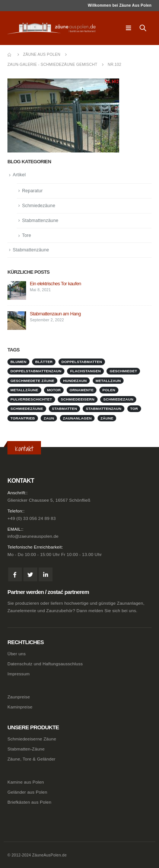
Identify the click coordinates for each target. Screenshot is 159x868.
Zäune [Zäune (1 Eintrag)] (107, 418)
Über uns (17, 654)
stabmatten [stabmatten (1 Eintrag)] (64, 409)
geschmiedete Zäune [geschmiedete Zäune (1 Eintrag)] (32, 381)
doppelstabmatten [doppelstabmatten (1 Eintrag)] (82, 362)
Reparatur (32, 191)
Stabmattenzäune (40, 221)
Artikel (19, 175)
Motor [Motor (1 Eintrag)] (54, 390)
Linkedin (46, 574)
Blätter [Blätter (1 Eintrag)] (44, 362)
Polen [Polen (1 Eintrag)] (109, 390)
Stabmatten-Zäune (26, 749)
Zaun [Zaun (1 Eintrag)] (49, 418)
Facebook (15, 574)
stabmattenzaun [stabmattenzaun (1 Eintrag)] (104, 409)
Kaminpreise (20, 707)
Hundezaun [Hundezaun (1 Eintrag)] (75, 381)
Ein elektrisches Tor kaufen (55, 284)
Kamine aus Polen (26, 782)
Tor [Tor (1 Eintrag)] (134, 409)
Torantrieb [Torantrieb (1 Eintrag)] (23, 418)
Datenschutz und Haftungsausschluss (45, 664)
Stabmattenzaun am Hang (55, 314)
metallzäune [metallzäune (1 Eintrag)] (24, 390)
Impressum (19, 674)
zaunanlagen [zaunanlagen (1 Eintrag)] (77, 418)
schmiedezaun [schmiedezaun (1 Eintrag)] (118, 399)
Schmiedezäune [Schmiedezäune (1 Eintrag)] (27, 409)
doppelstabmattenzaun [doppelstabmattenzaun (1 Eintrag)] (36, 371)
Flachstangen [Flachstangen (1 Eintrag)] (85, 371)
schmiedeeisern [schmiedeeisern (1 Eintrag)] (78, 399)
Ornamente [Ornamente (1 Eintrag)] (82, 390)
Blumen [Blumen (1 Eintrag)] (18, 362)
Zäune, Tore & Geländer (31, 759)
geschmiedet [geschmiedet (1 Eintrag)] (123, 371)
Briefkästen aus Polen (29, 802)
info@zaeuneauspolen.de (33, 536)
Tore (26, 235)
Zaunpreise (19, 697)
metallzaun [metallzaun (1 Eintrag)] (108, 381)
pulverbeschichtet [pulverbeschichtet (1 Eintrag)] (31, 399)
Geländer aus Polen (27, 792)
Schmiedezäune (39, 206)
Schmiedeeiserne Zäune (32, 739)
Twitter (30, 574)
